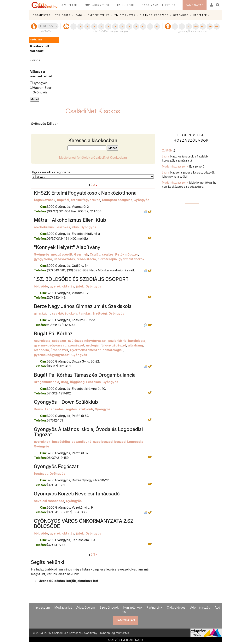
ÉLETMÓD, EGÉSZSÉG (154, 15)
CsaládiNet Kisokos (93, 111)
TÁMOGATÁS (195, 5)
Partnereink (154, 608)
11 (150, 27)
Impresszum (41, 608)
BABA (79, 15)
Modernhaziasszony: (183, 166)
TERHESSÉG (63, 15)
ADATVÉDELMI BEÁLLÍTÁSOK (126, 640)
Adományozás (200, 608)
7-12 (210, 27)
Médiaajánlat (63, 608)
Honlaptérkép (133, 608)
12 (157, 27)
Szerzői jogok (109, 608)
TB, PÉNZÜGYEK (125, 15)
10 (143, 27)
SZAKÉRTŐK (69, 5)
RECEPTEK (200, 15)
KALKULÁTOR (126, 5)
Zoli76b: (168, 150)
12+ (217, 27)
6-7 (203, 27)
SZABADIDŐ (181, 15)
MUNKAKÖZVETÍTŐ (97, 5)
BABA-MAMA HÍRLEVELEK (159, 5)
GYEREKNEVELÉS (99, 15)
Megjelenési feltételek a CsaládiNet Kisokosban (93, 157)
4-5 (196, 27)
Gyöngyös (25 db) (44, 124)
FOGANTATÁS (41, 15)
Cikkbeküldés (176, 608)
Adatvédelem (86, 608)
